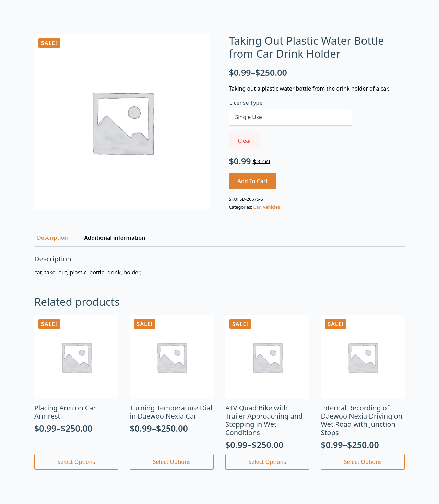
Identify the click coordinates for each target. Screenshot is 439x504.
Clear (245, 141)
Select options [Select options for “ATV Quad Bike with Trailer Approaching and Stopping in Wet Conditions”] (267, 462)
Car (257, 207)
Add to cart (253, 181)
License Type (246, 103)
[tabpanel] (219, 266)
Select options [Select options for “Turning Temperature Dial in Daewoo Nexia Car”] (172, 462)
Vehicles (271, 207)
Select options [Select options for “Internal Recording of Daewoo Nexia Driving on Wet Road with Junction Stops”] (363, 462)
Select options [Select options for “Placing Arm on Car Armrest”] (76, 462)
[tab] (52, 238)
